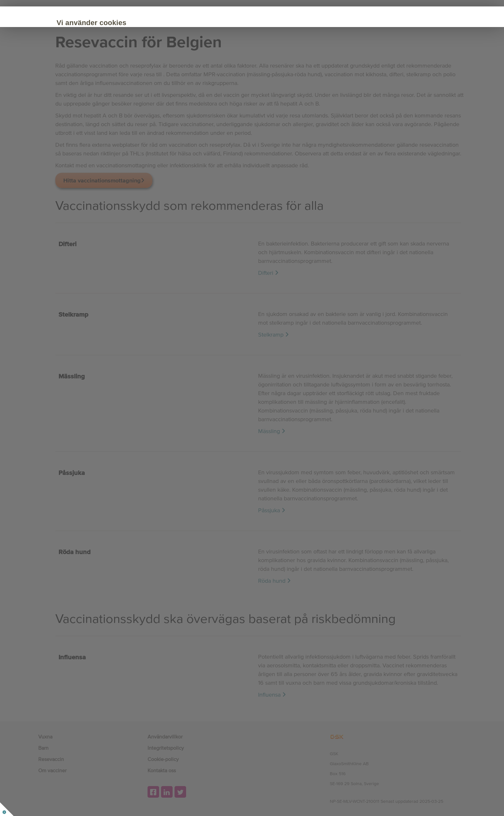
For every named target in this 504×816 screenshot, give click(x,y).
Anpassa (146, 78)
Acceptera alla (97, 78)
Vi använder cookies (106, 23)
